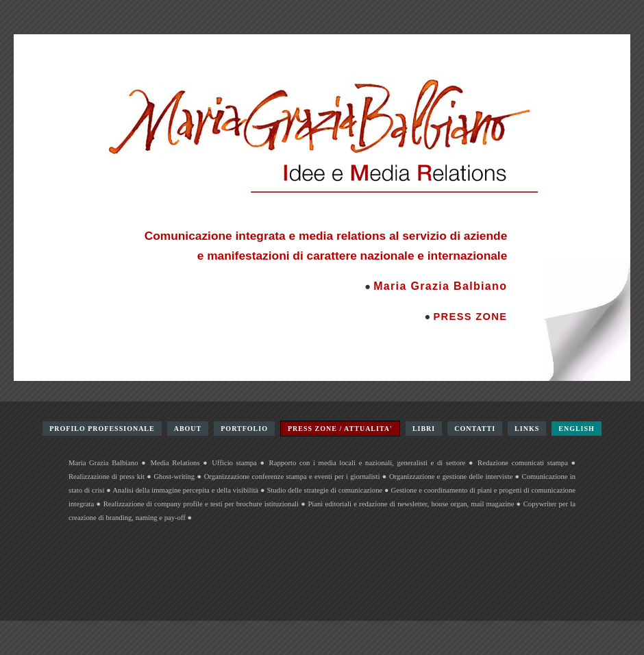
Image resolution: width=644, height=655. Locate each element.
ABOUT (188, 429)
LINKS (527, 429)
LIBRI (424, 429)
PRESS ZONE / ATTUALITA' (340, 429)
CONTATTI (475, 429)
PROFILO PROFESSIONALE (102, 429)
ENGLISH (577, 429)
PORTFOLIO (244, 429)
